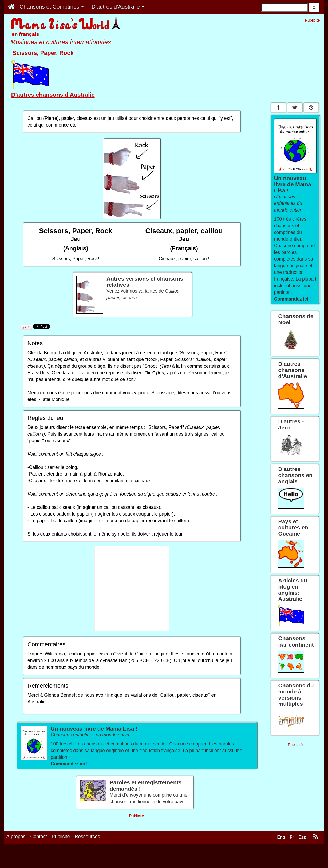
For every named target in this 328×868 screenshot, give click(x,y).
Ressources (87, 837)
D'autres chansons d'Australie (53, 95)
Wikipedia (55, 654)
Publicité (61, 837)
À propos (16, 837)
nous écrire (58, 393)
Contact (39, 837)
